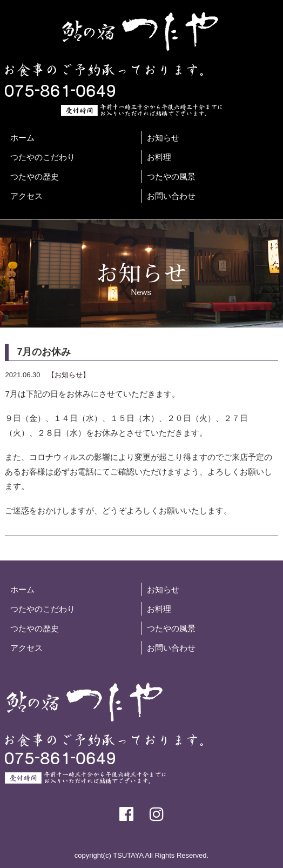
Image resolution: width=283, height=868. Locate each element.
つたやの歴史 (35, 176)
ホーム (22, 138)
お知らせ (163, 138)
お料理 (159, 157)
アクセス (26, 196)
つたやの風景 (171, 176)
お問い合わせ (171, 196)
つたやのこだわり (43, 157)
